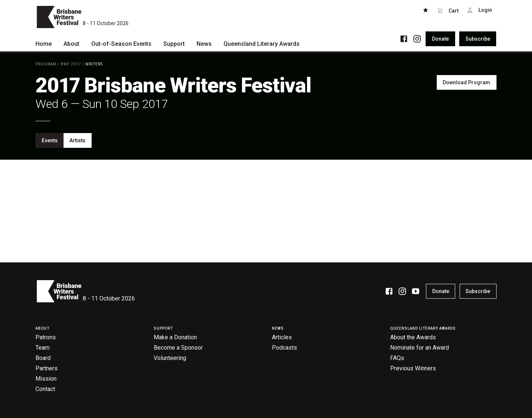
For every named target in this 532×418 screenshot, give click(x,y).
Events (50, 140)
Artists (77, 140)
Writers (94, 64)
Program (46, 64)
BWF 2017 (71, 64)
